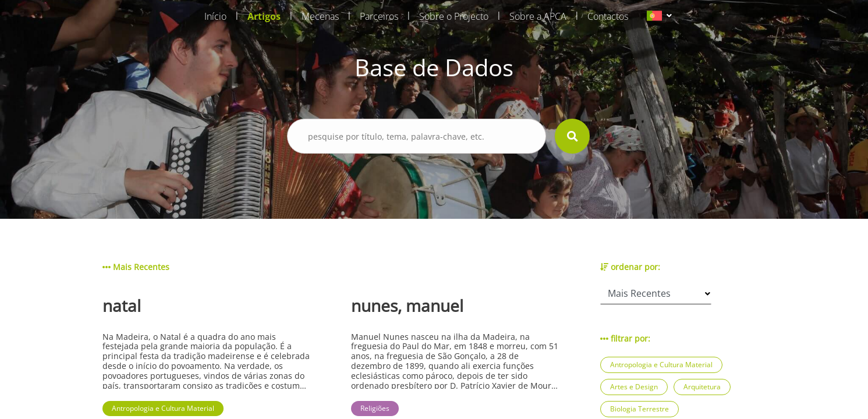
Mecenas (320, 16)
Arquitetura (702, 387)
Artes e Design (634, 387)
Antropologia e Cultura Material (661, 365)
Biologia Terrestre (640, 409)
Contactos (608, 16)
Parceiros (379, 16)
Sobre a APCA (538, 16)
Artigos (264, 16)
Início (215, 16)
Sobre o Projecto (454, 16)
